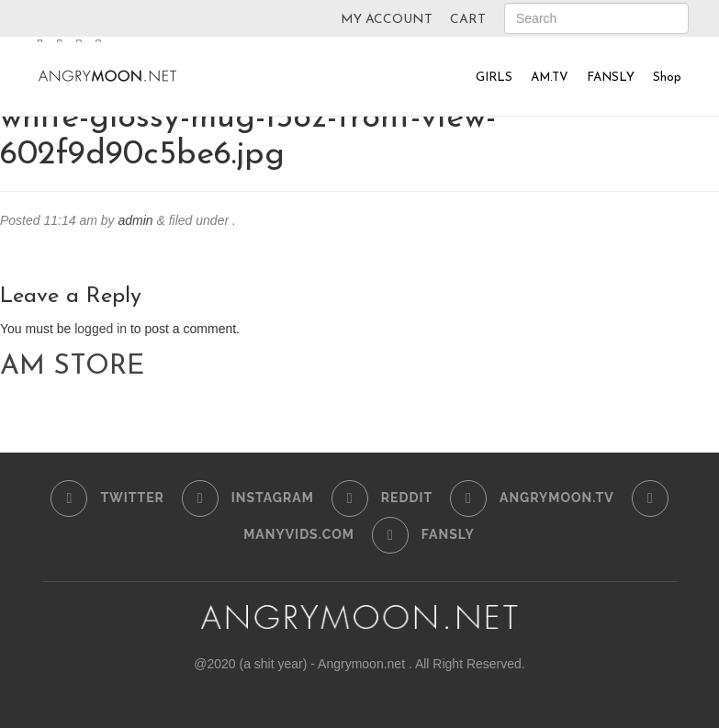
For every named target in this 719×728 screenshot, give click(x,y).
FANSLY (611, 78)
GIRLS (494, 78)
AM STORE (72, 367)
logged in (101, 329)
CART (468, 20)
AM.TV (550, 78)
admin (135, 220)
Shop (667, 78)
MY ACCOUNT (387, 20)
